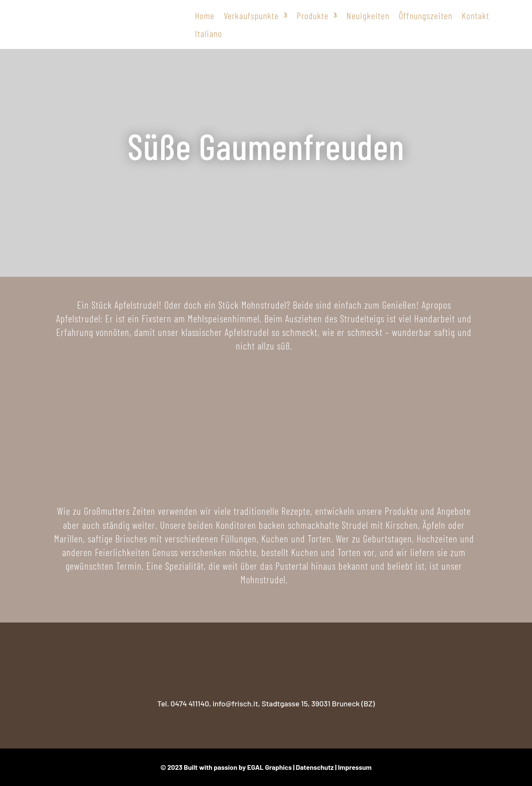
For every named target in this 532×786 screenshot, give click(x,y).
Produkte (313, 15)
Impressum (355, 767)
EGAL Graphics (270, 767)
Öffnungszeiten (426, 15)
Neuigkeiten (368, 15)
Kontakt (476, 15)
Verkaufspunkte (251, 15)
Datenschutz (315, 767)
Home (205, 15)
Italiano (209, 33)
